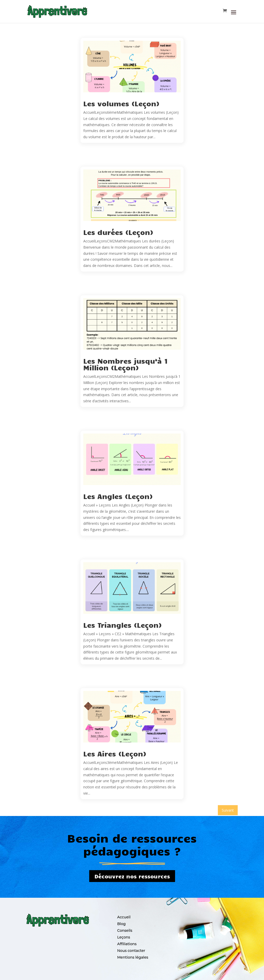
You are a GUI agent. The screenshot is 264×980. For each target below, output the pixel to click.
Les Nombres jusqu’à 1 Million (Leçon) (126, 364)
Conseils (125, 930)
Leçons (123, 937)
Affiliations (127, 944)
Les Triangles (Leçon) (123, 625)
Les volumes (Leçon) (121, 103)
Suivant (228, 810)
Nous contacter (131, 951)
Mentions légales (133, 957)
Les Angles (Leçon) (118, 496)
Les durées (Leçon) (118, 232)
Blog (121, 924)
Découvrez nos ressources (132, 876)
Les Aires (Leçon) (115, 753)
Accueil (124, 917)
